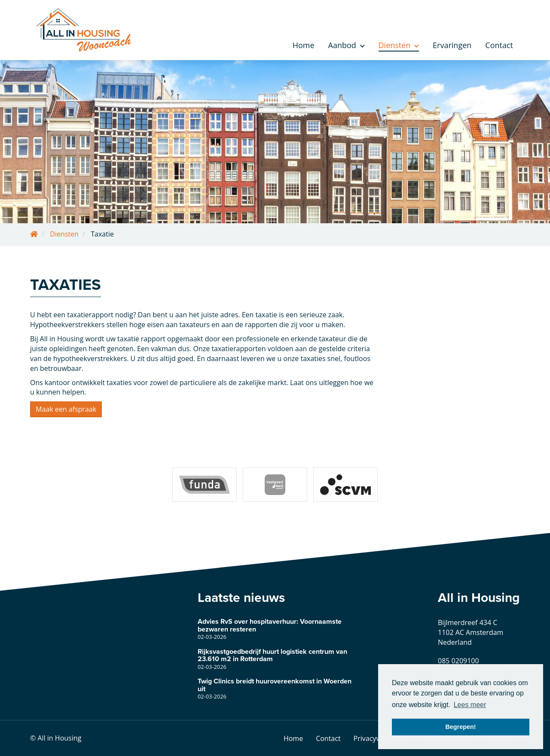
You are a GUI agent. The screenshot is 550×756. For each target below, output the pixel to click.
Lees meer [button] (470, 705)
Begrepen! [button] (460, 727)
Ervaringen (452, 45)
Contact (499, 45)
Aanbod (347, 45)
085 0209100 (458, 661)
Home (304, 45)
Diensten (399, 45)
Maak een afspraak (66, 409)
